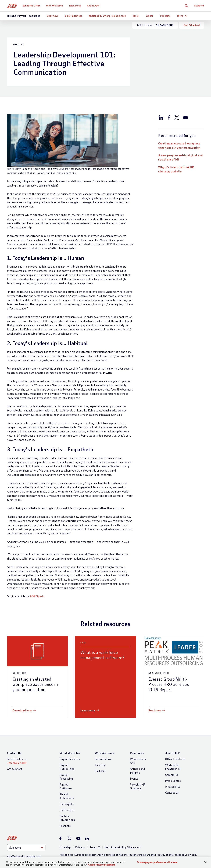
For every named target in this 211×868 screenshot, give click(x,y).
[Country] (26, 848)
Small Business (73, 16)
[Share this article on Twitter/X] (177, 117)
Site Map (65, 847)
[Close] (205, 862)
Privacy (80, 847)
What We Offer (32, 6)
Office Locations (175, 759)
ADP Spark (37, 596)
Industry (100, 765)
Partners (100, 771)
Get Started (192, 25)
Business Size (103, 759)
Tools (136, 16)
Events (149, 16)
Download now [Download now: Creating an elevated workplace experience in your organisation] (22, 710)
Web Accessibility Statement (123, 847)
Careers (170, 775)
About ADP (93, 6)
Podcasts (165, 16)
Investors (171, 787)
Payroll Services (70, 759)
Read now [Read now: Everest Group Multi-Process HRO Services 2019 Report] (155, 710)
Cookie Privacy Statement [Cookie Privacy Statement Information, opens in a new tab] (102, 865)
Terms (93, 847)
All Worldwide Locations (22, 856)
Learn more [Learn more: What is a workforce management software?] (88, 710)
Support (199, 6)
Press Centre (173, 781)
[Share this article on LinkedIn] (161, 117)
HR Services (67, 810)
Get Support (15, 769)
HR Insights (67, 804)
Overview (52, 16)
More (180, 16)
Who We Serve (55, 6)
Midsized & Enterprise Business (107, 16)
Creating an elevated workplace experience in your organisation (179, 145)
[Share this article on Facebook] (169, 117)
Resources (75, 6)
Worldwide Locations (172, 767)
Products (65, 826)
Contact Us (14, 753)
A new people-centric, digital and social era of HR (180, 157)
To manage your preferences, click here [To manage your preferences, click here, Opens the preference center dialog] (157, 862)
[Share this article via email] (185, 117)
